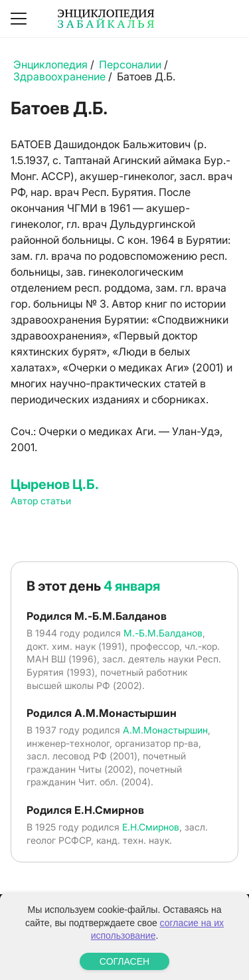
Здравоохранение (59, 76)
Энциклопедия (50, 64)
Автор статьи (41, 501)
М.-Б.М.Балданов (163, 633)
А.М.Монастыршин (165, 730)
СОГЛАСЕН (124, 961)
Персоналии (130, 64)
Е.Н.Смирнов (151, 827)
